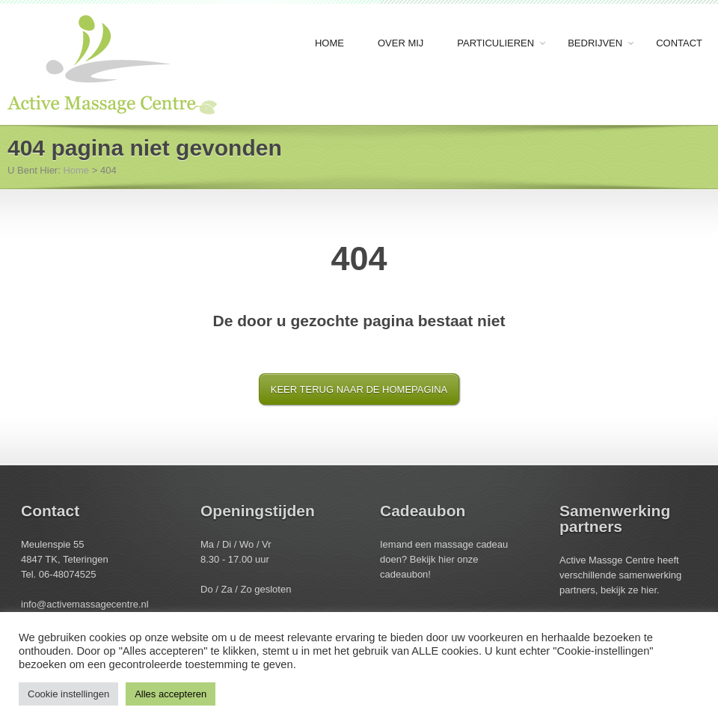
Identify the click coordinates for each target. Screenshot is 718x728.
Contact (679, 43)
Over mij (401, 43)
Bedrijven (596, 44)
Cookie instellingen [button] (68, 694)
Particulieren (497, 44)
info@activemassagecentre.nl (85, 604)
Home (329, 43)
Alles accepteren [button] (171, 694)
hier (448, 559)
